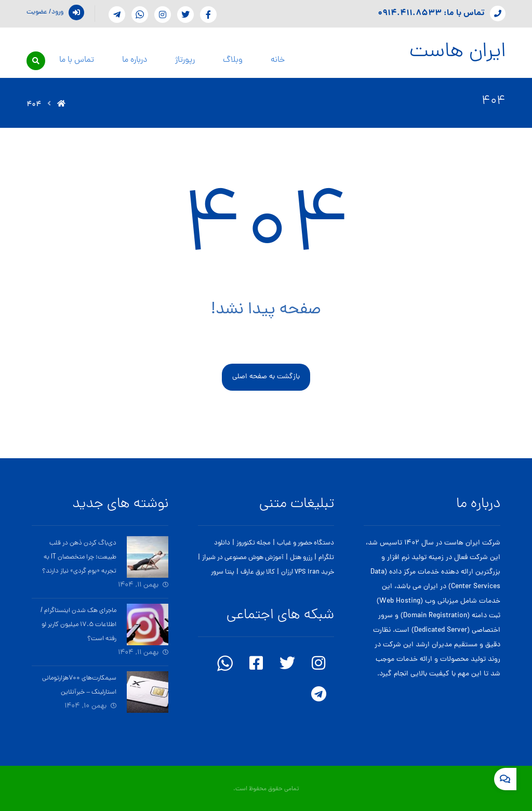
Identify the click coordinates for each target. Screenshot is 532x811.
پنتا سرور (223, 572)
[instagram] (163, 15)
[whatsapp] (140, 15)
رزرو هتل (301, 558)
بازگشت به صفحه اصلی (266, 377)
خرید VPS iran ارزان (308, 572)
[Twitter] (185, 15)
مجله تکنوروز (254, 543)
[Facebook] (208, 15)
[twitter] (287, 663)
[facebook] (256, 663)
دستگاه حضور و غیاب (305, 543)
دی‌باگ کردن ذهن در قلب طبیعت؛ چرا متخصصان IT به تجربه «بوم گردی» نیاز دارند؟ (79, 557)
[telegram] (117, 15)
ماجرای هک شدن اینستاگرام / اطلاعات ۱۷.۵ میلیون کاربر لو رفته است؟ (78, 625)
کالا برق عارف (258, 572)
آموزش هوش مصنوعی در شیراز (243, 558)
